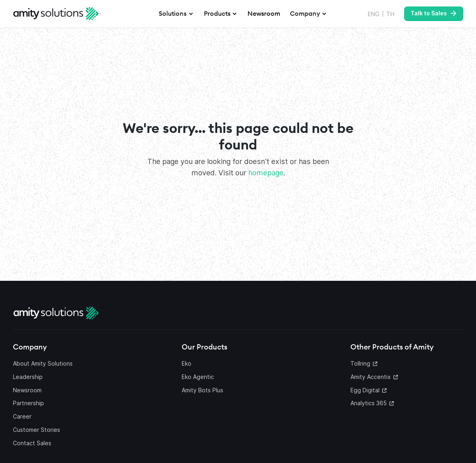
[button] (176, 14)
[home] (56, 14)
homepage (266, 173)
